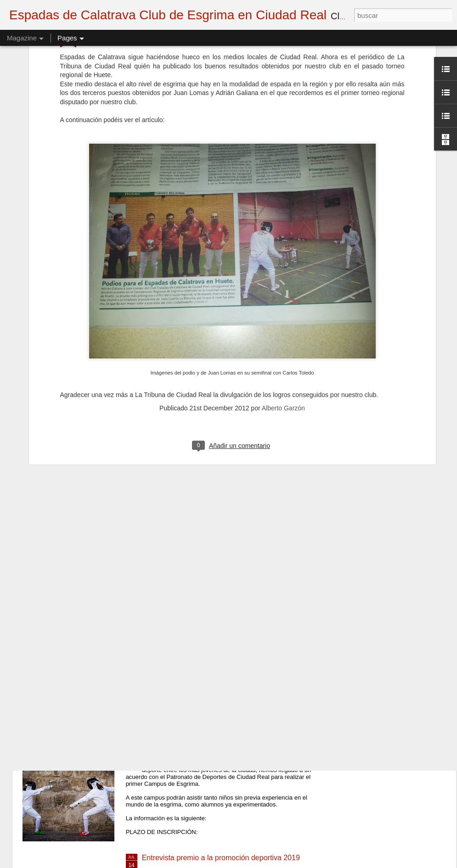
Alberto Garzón (283, 257)
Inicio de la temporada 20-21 (189, 649)
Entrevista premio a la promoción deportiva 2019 (221, 858)
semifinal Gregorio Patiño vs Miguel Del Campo (219, 545)
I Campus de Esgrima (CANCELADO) (204, 753)
